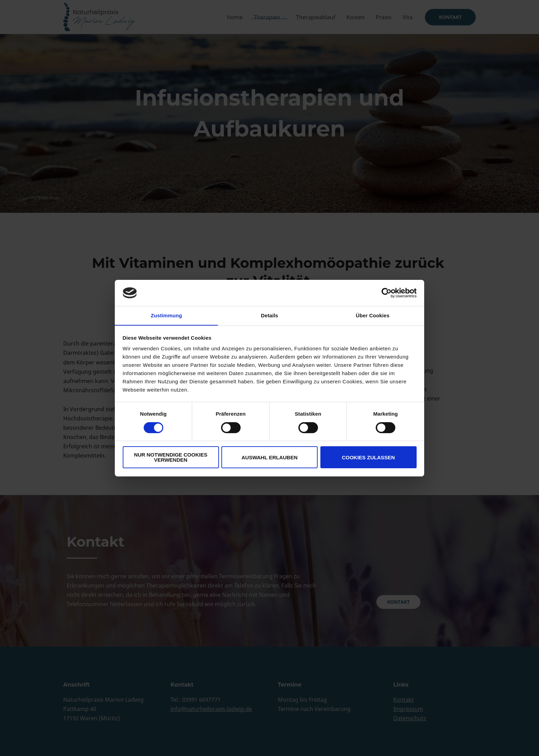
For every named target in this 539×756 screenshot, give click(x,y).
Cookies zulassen (368, 457)
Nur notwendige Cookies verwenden (171, 458)
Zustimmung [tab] (167, 315)
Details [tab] (269, 315)
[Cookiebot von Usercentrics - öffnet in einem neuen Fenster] (387, 293)
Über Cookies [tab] (373, 315)
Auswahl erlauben (269, 457)
